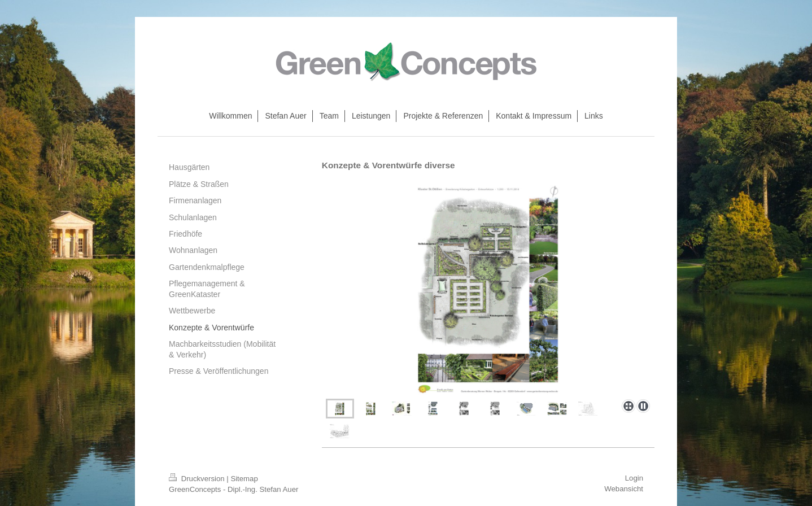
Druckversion (198, 479)
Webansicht (624, 489)
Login (634, 478)
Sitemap (244, 479)
